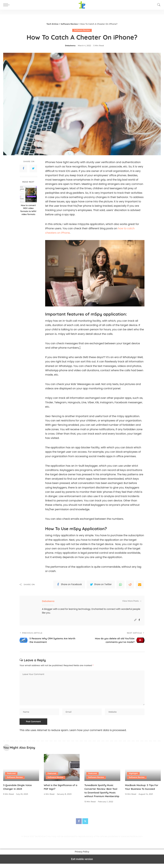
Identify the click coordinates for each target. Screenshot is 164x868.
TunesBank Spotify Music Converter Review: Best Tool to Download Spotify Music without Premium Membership (102, 793)
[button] (7, 5)
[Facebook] (139, 620)
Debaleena (70, 46)
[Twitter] (85, 826)
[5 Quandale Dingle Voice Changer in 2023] (21, 768)
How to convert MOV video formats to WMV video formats (28, 210)
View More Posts (132, 601)
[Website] (135, 620)
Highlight (133, 774)
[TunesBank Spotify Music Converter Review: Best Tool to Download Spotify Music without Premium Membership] (102, 768)
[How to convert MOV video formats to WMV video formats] (28, 194)
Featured (11, 774)
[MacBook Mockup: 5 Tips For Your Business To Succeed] (143, 768)
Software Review (82, 30)
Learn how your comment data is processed (98, 731)
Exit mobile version (82, 863)
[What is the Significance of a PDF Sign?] (62, 768)
